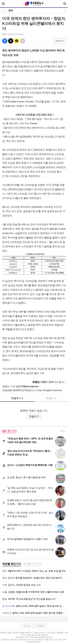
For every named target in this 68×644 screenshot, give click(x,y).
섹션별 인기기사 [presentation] (32, 564)
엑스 (11, 41)
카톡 (17, 41)
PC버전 (40, 626)
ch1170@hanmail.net (27, 386)
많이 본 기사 (9, 431)
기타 (23, 41)
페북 (5, 41)
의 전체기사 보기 (48, 382)
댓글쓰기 (51, 398)
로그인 (27, 626)
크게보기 (60, 41)
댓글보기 (17, 398)
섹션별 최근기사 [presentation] (12, 564)
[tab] (12, 564)
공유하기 (65, 11)
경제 (11, 11)
